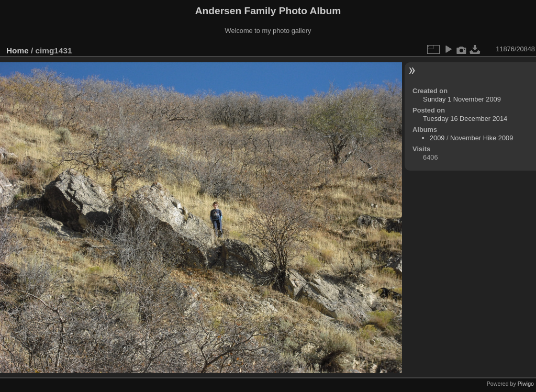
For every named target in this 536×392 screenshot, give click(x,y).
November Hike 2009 (482, 138)
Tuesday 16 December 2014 (465, 119)
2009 (437, 138)
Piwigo (526, 384)
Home (18, 51)
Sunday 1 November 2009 (462, 99)
